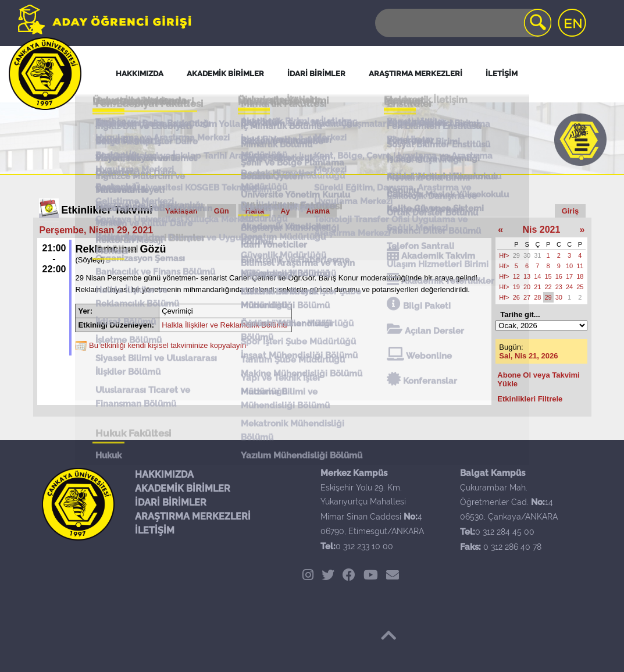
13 (527, 276)
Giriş (570, 211)
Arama (318, 211)
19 (516, 287)
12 (516, 276)
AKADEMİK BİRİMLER (183, 488)
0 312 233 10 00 (364, 546)
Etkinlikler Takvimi (107, 210)
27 (527, 297)
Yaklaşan (181, 211)
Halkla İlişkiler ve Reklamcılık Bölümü (224, 325)
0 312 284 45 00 (505, 532)
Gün (222, 211)
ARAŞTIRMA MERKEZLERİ (193, 516)
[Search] (462, 23)
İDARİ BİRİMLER (171, 502)
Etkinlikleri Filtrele (530, 399)
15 (548, 276)
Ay (285, 211)
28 (537, 297)
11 (580, 266)
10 (569, 266)
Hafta (255, 211)
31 (537, 255)
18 (580, 276)
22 (548, 287)
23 (559, 287)
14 (537, 276)
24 (569, 287)
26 (516, 297)
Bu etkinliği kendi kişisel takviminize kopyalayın (167, 345)
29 (516, 255)
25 (580, 287)
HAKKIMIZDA (164, 474)
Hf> (504, 255)
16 (559, 276)
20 (527, 287)
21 (537, 287)
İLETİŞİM (155, 530)
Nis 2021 (541, 230)
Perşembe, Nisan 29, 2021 (97, 230)
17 (569, 276)
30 (527, 255)
